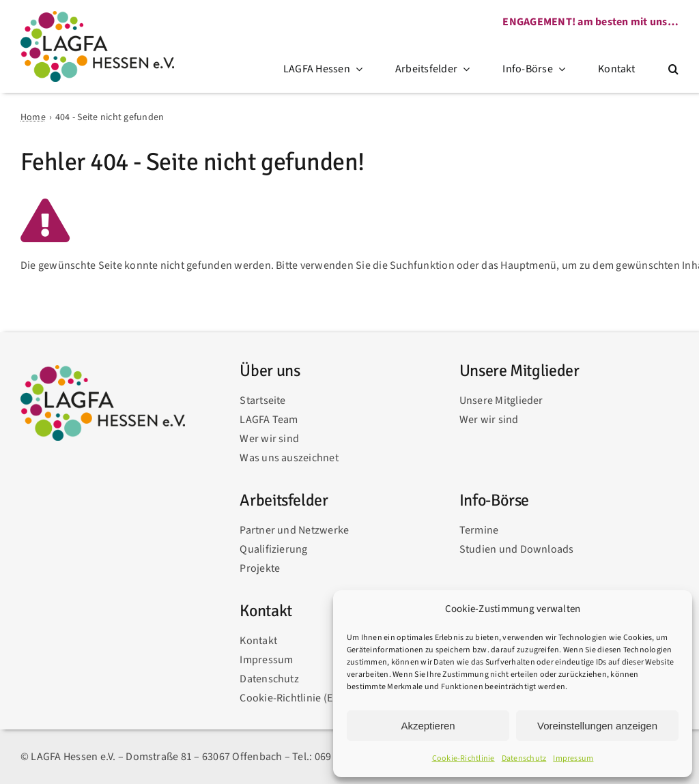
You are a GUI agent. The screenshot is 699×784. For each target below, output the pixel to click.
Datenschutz (524, 758)
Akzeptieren (428, 726)
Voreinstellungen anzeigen (597, 726)
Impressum (573, 758)
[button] (673, 70)
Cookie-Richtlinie (463, 758)
